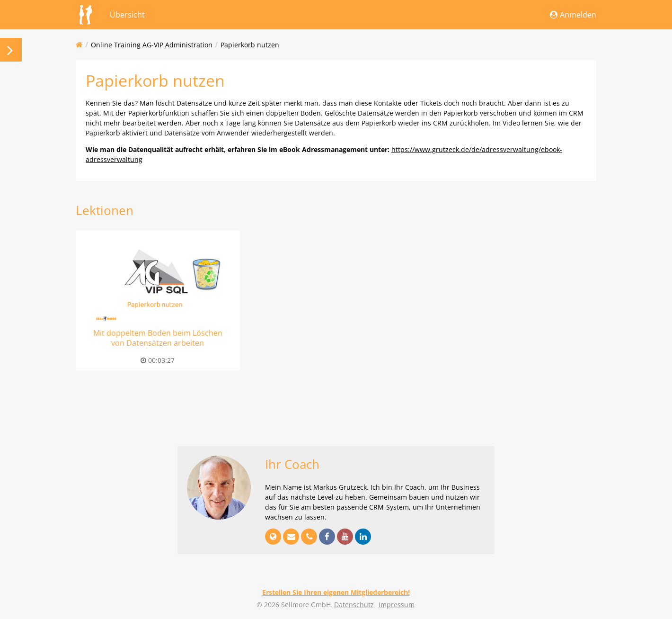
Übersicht (127, 15)
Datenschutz (354, 605)
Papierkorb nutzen (250, 45)
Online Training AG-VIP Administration (152, 45)
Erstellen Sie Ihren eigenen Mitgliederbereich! (336, 592)
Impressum (397, 605)
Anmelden (573, 15)
